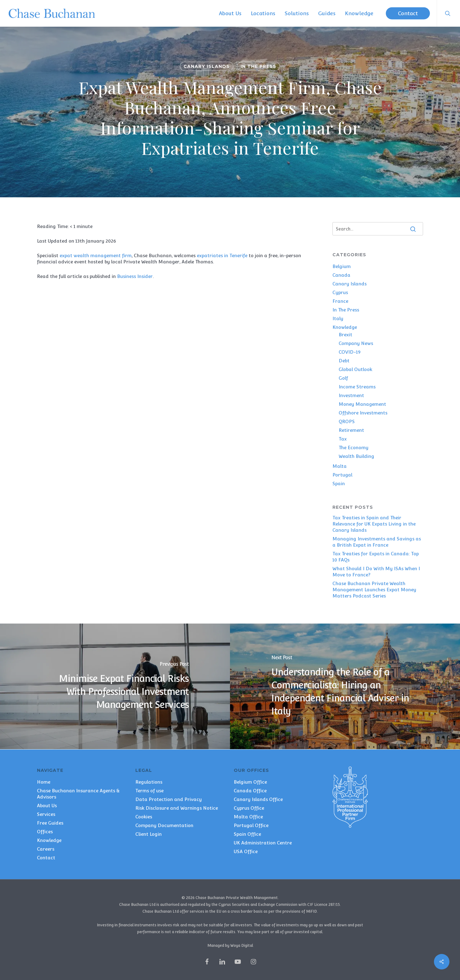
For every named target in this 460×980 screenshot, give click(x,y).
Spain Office (247, 834)
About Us (47, 805)
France (340, 301)
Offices (45, 832)
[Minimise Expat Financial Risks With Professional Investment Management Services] (115, 686)
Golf (343, 378)
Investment (351, 395)
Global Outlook (355, 369)
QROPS (347, 421)
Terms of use (149, 791)
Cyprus (340, 292)
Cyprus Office (249, 808)
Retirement (351, 430)
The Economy (354, 447)
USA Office (246, 851)
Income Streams (357, 387)
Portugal (342, 475)
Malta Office (248, 817)
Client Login (149, 834)
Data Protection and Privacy (169, 799)
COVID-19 (350, 352)
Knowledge (345, 327)
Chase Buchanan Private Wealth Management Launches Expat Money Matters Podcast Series (374, 590)
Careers (46, 849)
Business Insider (135, 276)
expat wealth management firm (96, 255)
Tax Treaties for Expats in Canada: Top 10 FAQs (376, 557)
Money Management (362, 404)
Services (46, 814)
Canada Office (250, 791)
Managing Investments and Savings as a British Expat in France (377, 542)
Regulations (149, 782)
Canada (341, 275)
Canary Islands (207, 66)
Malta (340, 466)
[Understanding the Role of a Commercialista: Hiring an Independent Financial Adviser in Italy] (345, 686)
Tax (343, 439)
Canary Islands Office (258, 799)
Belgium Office (250, 782)
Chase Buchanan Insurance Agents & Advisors (78, 794)
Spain (339, 483)
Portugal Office (251, 825)
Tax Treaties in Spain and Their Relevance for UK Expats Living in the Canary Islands (374, 524)
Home (44, 782)
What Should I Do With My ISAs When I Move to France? (376, 572)
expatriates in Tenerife (222, 255)
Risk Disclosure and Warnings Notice (177, 808)
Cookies (144, 817)
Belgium (342, 266)
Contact (46, 858)
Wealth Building (356, 456)
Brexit (345, 335)
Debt (344, 361)
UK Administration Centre (263, 843)
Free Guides (50, 823)
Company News (356, 343)
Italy (338, 318)
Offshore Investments (363, 413)
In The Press (258, 66)
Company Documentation (164, 825)
